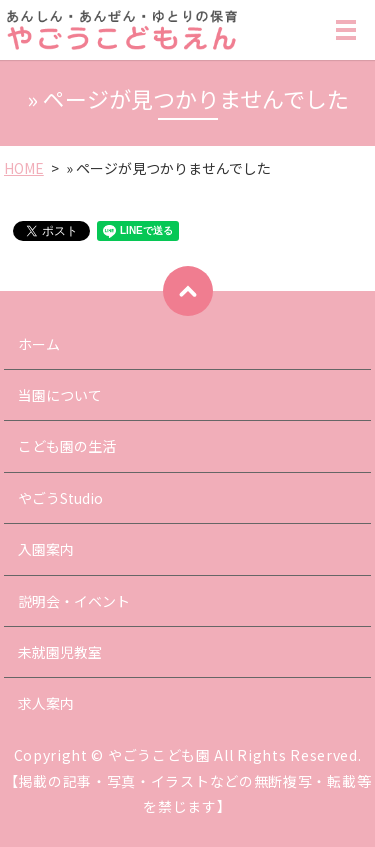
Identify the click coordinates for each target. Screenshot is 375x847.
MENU (346, 34)
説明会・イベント (74, 601)
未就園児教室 (60, 652)
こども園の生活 (67, 446)
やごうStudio (60, 498)
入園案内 (46, 549)
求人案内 (46, 703)
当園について (60, 395)
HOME (24, 168)
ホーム (39, 344)
